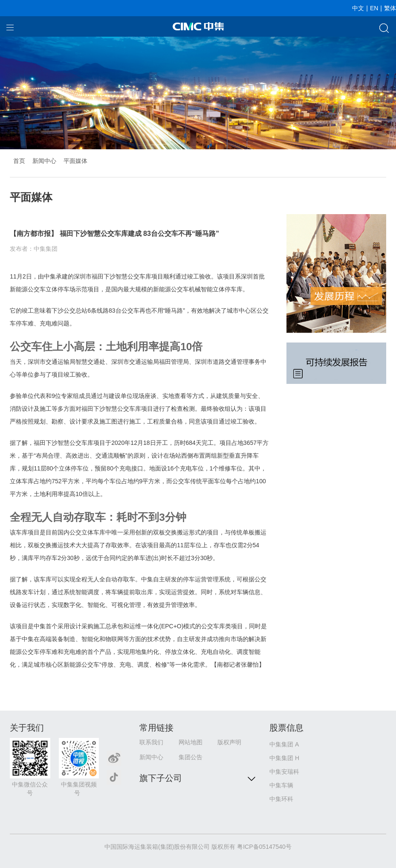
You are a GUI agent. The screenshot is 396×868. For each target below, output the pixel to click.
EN (374, 8)
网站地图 (191, 742)
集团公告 (191, 757)
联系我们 (151, 742)
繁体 (390, 8)
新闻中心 (44, 161)
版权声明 (229, 742)
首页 (19, 161)
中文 (358, 8)
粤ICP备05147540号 (264, 847)
